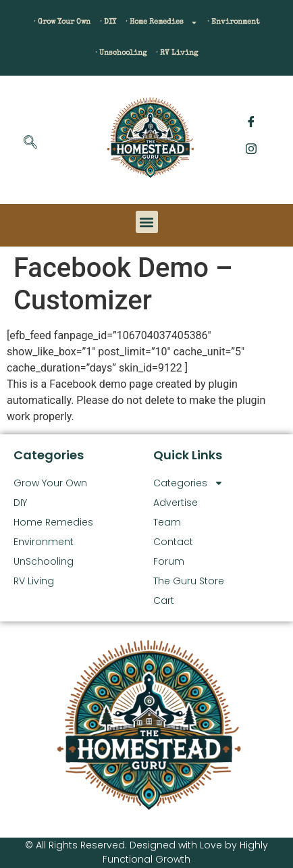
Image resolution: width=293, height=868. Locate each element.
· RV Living (177, 53)
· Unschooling (121, 53)
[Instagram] (251, 149)
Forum (169, 561)
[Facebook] (251, 122)
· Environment (234, 22)
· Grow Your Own (62, 22)
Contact (173, 542)
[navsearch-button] (30, 143)
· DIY (108, 22)
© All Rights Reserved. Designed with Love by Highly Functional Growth (146, 852)
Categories (188, 483)
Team (167, 522)
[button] (147, 222)
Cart (164, 601)
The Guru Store (189, 581)
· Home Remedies (162, 23)
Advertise (176, 503)
